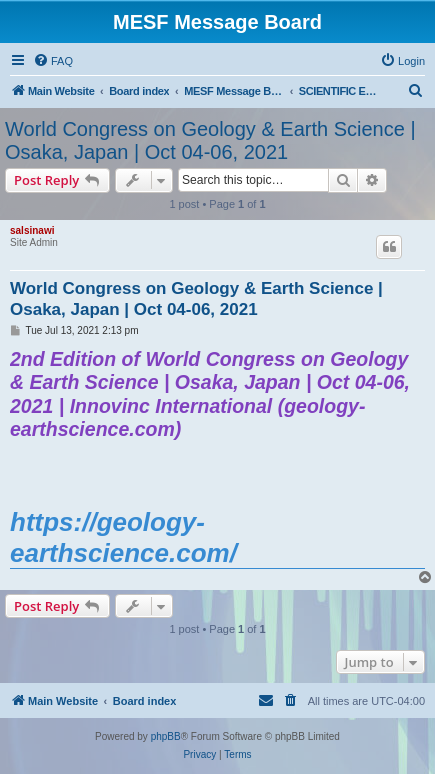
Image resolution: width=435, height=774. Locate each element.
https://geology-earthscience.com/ (123, 537)
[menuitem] (53, 61)
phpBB (166, 736)
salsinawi (32, 230)
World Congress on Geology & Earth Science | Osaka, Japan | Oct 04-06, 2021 (210, 140)
